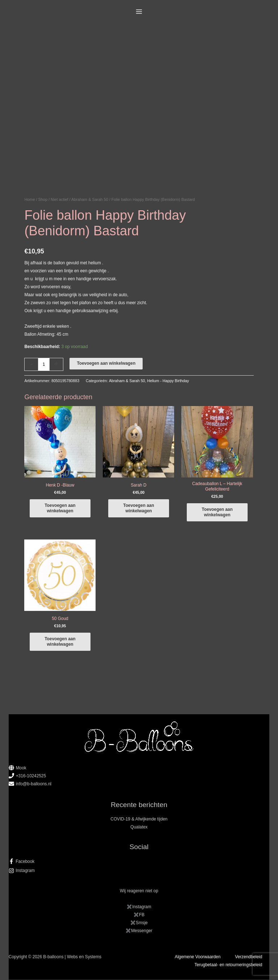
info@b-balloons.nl (34, 784)
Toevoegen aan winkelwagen (106, 363)
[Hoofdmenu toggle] (139, 12)
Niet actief (59, 199)
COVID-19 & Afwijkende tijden (139, 820)
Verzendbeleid (248, 957)
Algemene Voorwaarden (198, 957)
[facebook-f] (139, 862)
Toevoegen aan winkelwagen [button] (60, 508)
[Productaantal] (44, 364)
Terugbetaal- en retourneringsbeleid (228, 965)
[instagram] (139, 871)
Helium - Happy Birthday (168, 381)
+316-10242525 (31, 776)
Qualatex (139, 828)
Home (30, 199)
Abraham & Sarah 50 (90, 199)
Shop (43, 199)
